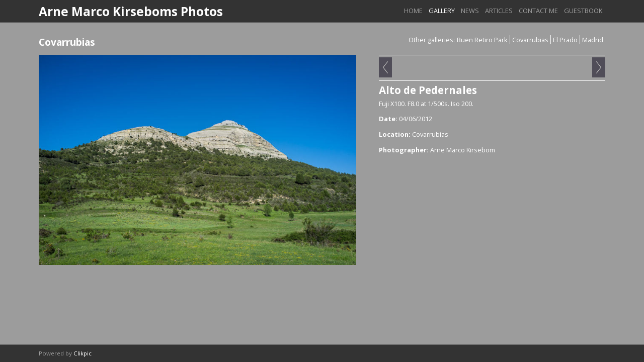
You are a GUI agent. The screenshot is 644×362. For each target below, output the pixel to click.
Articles (499, 11)
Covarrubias (530, 40)
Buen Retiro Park (482, 40)
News (470, 11)
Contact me (538, 11)
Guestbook (583, 11)
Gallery (442, 11)
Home (413, 11)
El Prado (565, 40)
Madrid (593, 40)
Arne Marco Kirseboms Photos (131, 11)
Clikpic (83, 353)
